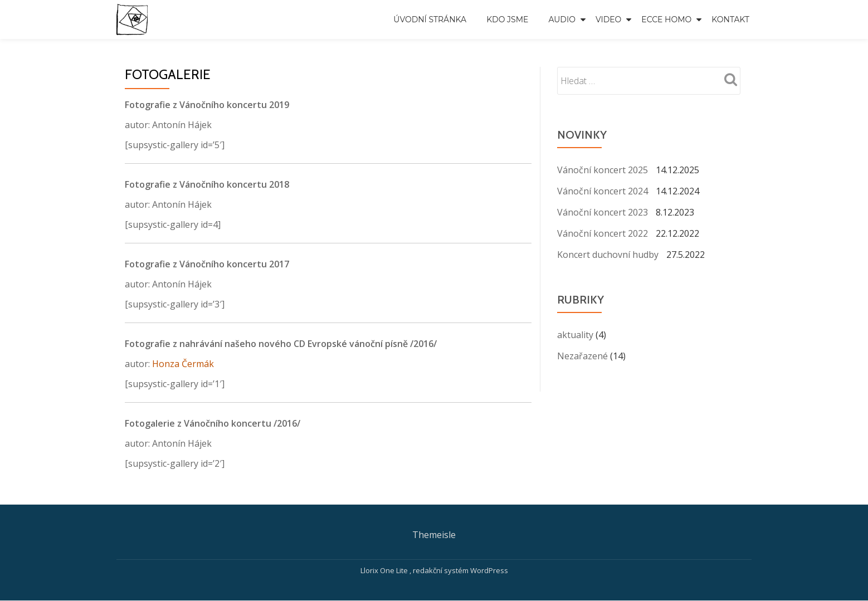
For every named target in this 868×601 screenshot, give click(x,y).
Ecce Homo (666, 19)
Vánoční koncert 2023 (603, 212)
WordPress (489, 570)
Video (608, 19)
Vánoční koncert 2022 (603, 233)
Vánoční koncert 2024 (603, 191)
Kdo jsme (507, 19)
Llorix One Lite (385, 570)
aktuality (575, 335)
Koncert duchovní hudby (608, 255)
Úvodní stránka (430, 19)
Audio (562, 19)
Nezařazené (582, 356)
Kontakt (730, 19)
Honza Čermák (183, 364)
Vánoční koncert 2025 (603, 170)
